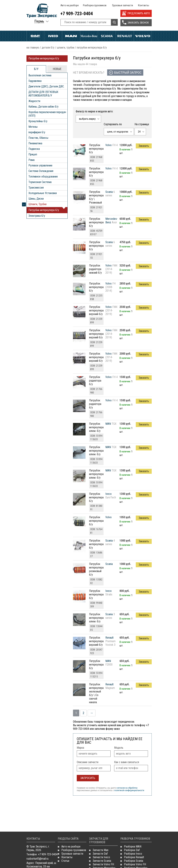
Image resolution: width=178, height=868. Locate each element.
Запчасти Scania (102, 861)
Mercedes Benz (89, 36)
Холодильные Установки (43, 193)
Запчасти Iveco (101, 857)
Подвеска (34, 149)
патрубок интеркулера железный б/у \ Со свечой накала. (96, 693)
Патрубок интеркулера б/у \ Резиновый (96, 197)
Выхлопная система (40, 75)
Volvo (143, 36)
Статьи (65, 861)
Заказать (144, 146)
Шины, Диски (36, 199)
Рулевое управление (40, 165)
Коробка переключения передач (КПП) (47, 114)
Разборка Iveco (133, 854)
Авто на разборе (70, 5)
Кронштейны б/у (38, 121)
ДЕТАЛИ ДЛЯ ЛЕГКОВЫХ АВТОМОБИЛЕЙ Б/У (43, 94)
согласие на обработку (127, 788)
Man (71, 36)
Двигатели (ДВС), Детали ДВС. (46, 86)
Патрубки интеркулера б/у (44, 58)
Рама (31, 160)
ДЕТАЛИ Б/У (48, 48)
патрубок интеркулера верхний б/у (96, 310)
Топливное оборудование (43, 177)
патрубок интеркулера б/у (96, 497)
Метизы (33, 127)
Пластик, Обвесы (38, 138)
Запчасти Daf (100, 854)
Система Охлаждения (41, 171)
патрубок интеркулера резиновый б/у (96, 569)
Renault (125, 36)
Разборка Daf (132, 850)
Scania (107, 36)
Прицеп (33, 154)
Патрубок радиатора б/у (95, 381)
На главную (33, 48)
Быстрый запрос (128, 73)
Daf (35, 36)
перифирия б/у (37, 132)
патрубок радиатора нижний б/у (95, 269)
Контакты (144, 5)
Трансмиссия (36, 188)
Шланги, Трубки (66, 48)
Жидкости (34, 101)
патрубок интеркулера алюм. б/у (96, 427)
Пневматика (35, 143)
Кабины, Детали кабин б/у (43, 107)
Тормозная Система (40, 182)
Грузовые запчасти (123, 5)
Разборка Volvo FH (135, 864)
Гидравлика (35, 81)
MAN (108, 424)
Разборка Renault (134, 857)
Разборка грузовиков (95, 5)
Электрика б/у (37, 216)
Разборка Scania (134, 861)
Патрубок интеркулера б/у (96, 149)
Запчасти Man (101, 850)
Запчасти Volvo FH (103, 864)
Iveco (53, 36)
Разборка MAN (133, 847)
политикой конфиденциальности (129, 790)
